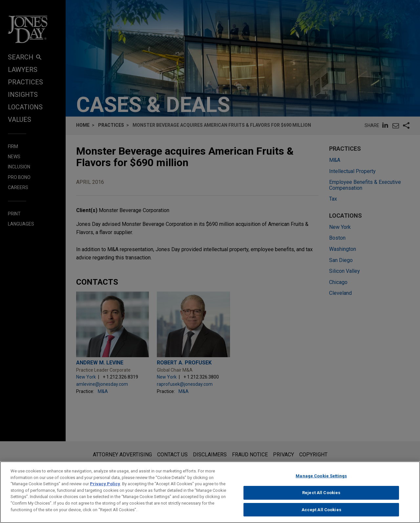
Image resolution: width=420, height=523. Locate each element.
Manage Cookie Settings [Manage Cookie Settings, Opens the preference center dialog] (321, 483)
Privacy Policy (105, 491)
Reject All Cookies (321, 500)
